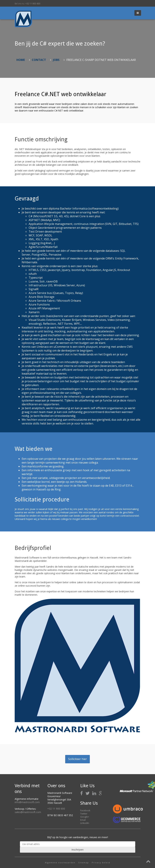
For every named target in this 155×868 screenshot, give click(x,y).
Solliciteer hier (77, 759)
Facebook (85, 810)
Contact (39, 60)
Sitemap (84, 863)
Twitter (84, 814)
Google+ (85, 817)
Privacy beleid (101, 863)
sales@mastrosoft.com (28, 812)
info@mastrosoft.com (27, 802)
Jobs (56, 60)
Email (83, 820)
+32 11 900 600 (33, 4)
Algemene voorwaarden (60, 863)
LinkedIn (85, 823)
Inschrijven (77, 850)
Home (21, 60)
